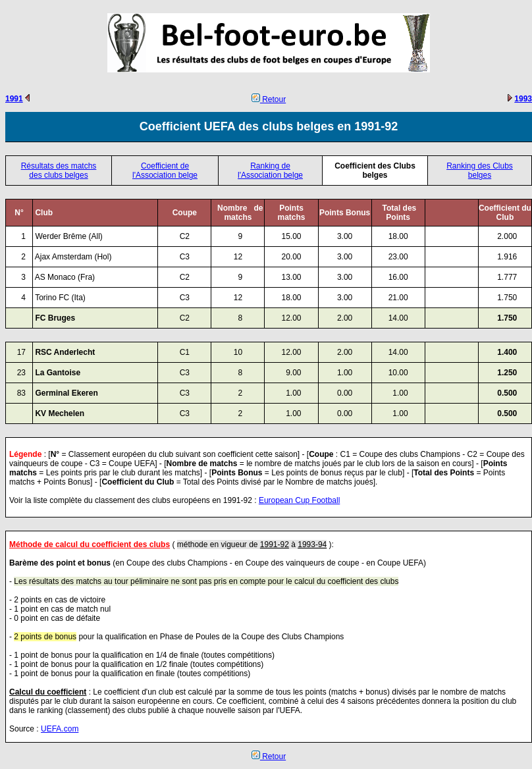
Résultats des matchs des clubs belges (59, 171)
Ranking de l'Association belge (270, 171)
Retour (269, 99)
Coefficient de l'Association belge (165, 171)
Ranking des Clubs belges (480, 171)
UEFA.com (60, 729)
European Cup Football (299, 500)
